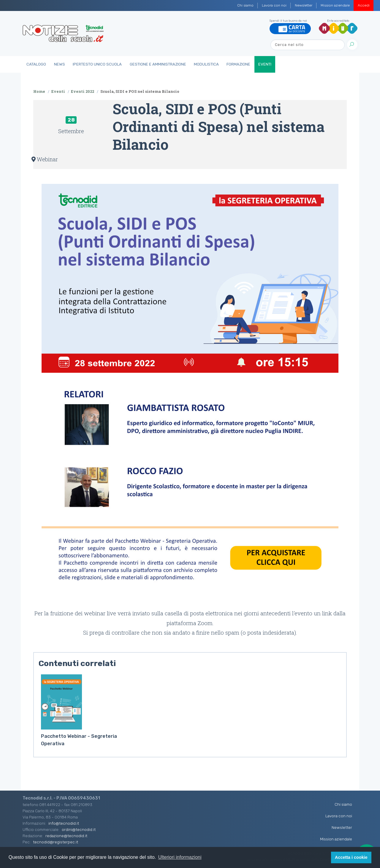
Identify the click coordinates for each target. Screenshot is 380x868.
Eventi (265, 64)
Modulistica (206, 64)
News (60, 64)
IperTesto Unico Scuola (97, 64)
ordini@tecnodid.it (79, 829)
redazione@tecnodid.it (66, 836)
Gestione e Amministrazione (158, 64)
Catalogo (36, 64)
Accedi (364, 5)
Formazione (238, 64)
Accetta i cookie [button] (351, 857)
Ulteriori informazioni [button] (180, 857)
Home (39, 91)
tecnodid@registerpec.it (56, 842)
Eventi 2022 (83, 91)
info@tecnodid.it (64, 823)
